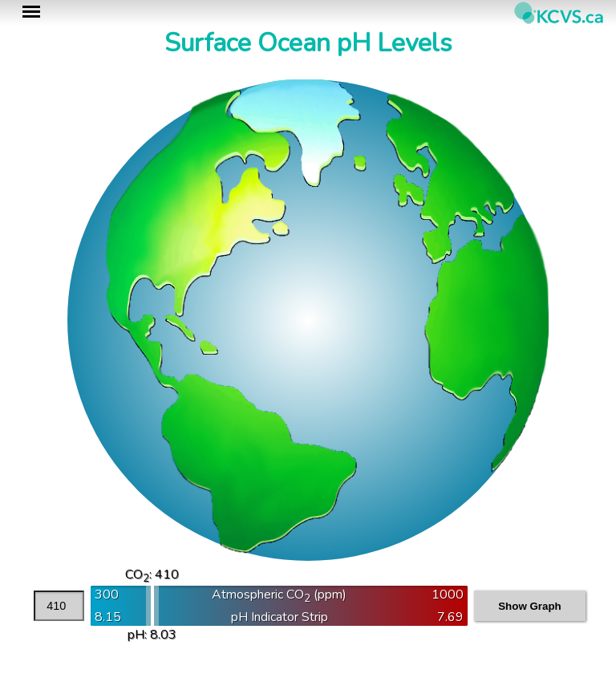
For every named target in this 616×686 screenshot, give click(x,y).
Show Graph (530, 606)
